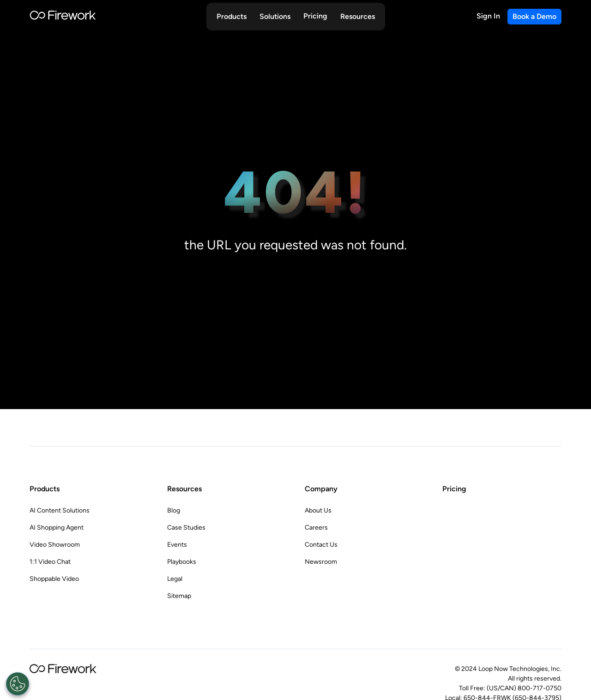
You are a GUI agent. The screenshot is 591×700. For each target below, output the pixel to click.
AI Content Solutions (60, 510)
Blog (174, 510)
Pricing (315, 16)
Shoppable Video (54, 579)
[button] (232, 17)
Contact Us (321, 545)
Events (177, 545)
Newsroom (321, 562)
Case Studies (186, 528)
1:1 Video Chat (50, 562)
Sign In (488, 16)
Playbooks (182, 562)
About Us (318, 510)
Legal (175, 579)
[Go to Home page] (63, 17)
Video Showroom (55, 545)
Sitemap (179, 596)
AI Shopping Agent (57, 528)
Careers (316, 528)
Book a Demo (534, 16)
